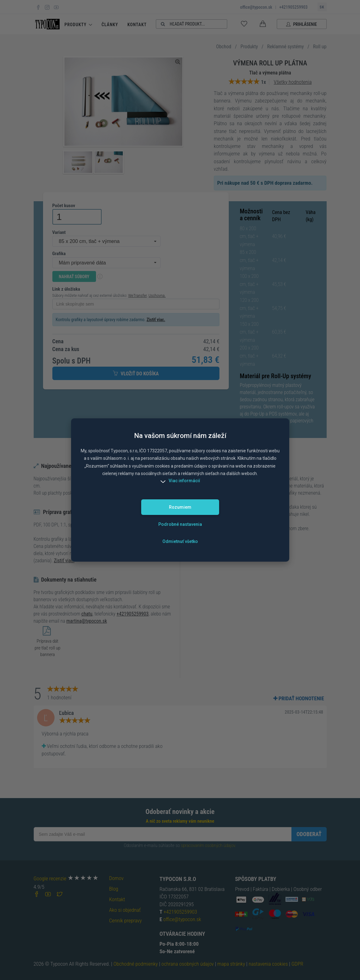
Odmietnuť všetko (180, 541)
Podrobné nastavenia (180, 524)
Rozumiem (180, 507)
